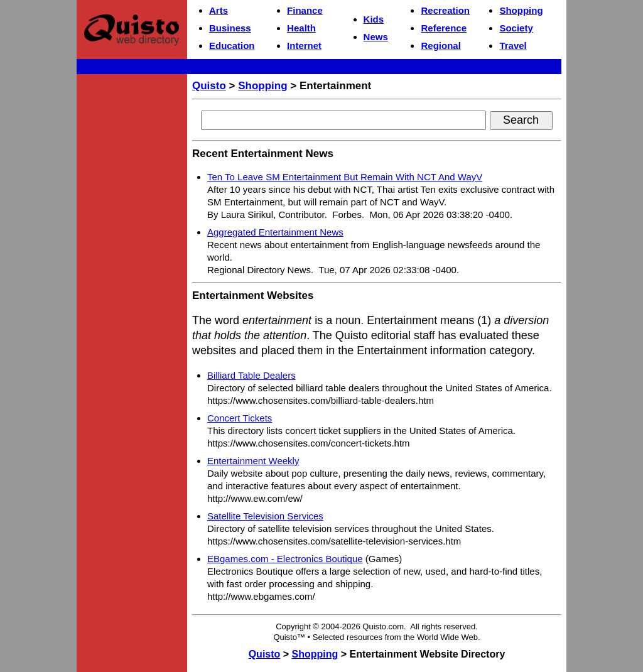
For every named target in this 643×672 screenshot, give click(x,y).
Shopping (521, 10)
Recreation (445, 10)
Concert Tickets (240, 418)
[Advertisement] (132, 268)
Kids (374, 19)
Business (230, 28)
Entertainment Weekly (253, 461)
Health (301, 28)
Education (232, 46)
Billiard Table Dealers (251, 375)
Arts (219, 10)
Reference (444, 28)
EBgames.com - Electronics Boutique (285, 559)
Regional (440, 46)
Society (516, 28)
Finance (305, 10)
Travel (513, 46)
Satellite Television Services (265, 516)
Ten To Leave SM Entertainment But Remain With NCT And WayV (345, 177)
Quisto (209, 86)
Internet (304, 46)
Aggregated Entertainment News (275, 232)
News (376, 37)
